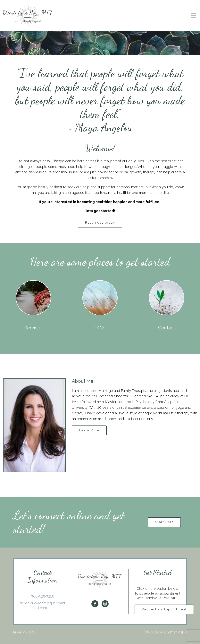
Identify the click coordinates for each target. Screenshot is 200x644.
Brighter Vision (175, 632)
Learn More (89, 430)
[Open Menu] (193, 16)
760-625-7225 (42, 596)
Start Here (164, 522)
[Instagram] (105, 604)
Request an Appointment (164, 609)
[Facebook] (95, 604)
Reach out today (100, 223)
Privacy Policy (24, 632)
